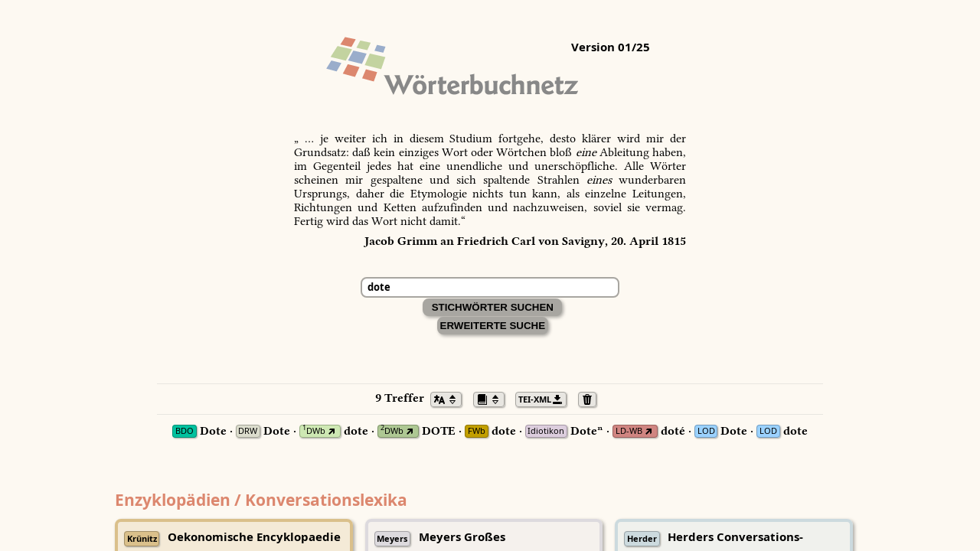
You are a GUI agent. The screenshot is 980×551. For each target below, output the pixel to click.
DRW (248, 431)
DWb (314, 431)
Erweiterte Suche (493, 326)
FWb (477, 431)
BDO (185, 431)
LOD (706, 431)
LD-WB (629, 431)
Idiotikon (546, 431)
